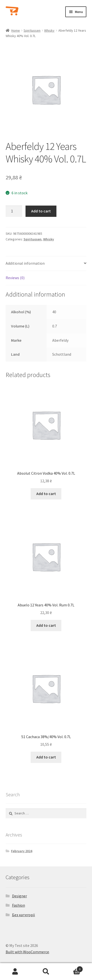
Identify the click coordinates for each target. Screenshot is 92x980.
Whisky (49, 30)
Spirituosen (32, 30)
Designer (20, 896)
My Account (15, 972)
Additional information (25, 263)
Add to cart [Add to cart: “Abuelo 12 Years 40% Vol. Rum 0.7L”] (46, 625)
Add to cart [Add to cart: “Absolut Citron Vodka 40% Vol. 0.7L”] (46, 494)
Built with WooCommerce (27, 952)
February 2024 (22, 851)
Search (46, 972)
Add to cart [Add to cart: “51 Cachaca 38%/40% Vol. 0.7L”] (46, 757)
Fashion (19, 905)
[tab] (46, 264)
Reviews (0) (15, 278)
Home (16, 30)
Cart (72, 968)
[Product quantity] (14, 211)
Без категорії (24, 915)
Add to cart (41, 211)
